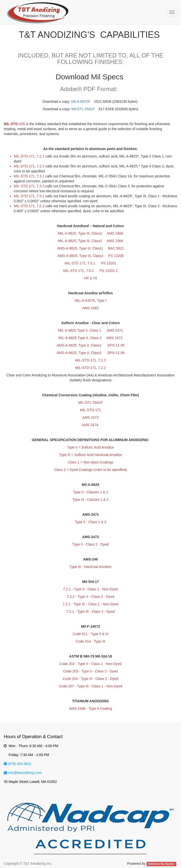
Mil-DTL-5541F (83, 109)
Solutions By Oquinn (161, 864)
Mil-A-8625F (81, 102)
